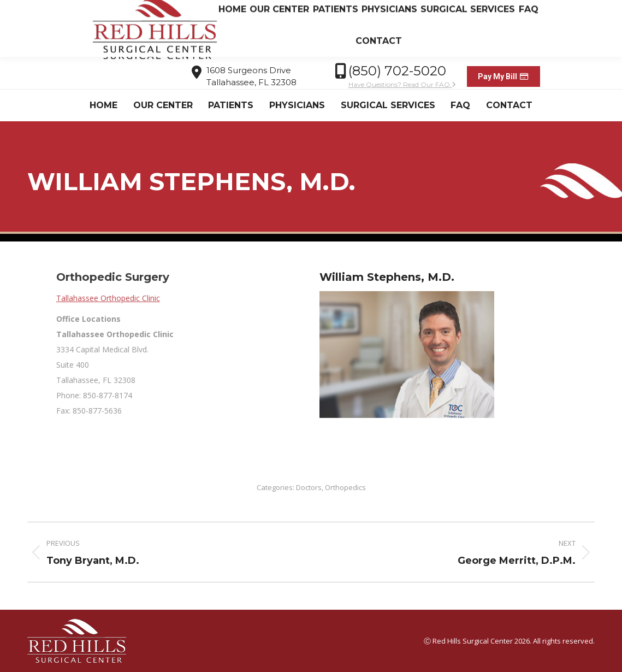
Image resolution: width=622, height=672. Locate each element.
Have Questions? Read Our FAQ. (402, 84)
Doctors (309, 487)
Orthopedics (345, 487)
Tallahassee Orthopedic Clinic (263, 298)
